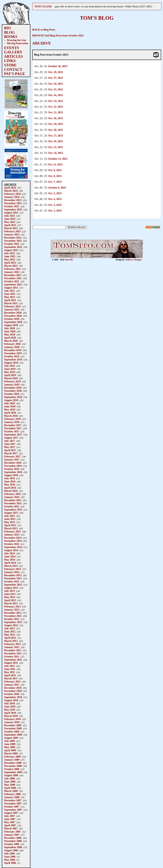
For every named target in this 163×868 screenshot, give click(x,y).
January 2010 (12, 722)
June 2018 (10, 406)
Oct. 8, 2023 (55, 176)
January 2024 (12, 197)
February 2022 (12, 269)
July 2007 (9, 816)
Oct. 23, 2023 (56, 101)
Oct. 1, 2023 (55, 211)
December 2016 (13, 463)
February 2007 (12, 832)
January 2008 (12, 797)
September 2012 (13, 622)
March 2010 (11, 716)
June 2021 (10, 294)
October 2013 (12, 581)
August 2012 (11, 625)
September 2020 (13, 322)
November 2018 (13, 391)
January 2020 (12, 347)
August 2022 (11, 250)
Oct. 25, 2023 (56, 89)
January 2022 (12, 272)
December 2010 (13, 688)
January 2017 (12, 460)
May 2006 (10, 860)
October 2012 (12, 619)
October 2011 (12, 657)
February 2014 (12, 569)
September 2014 (13, 547)
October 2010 (12, 694)
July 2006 (9, 853)
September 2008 (13, 772)
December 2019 (13, 350)
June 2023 (10, 219)
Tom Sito (69, 260)
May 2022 (10, 259)
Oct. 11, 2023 (55, 164)
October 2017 (12, 431)
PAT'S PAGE (15, 74)
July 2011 (9, 666)
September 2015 (13, 510)
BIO (7, 28)
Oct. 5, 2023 (55, 193)
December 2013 (13, 575)
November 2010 (13, 691)
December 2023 (13, 200)
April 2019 (10, 375)
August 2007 (11, 813)
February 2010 (12, 719)
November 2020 (13, 316)
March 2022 (11, 266)
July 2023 (9, 216)
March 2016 (11, 491)
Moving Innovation (17, 43)
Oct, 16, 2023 (56, 141)
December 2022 (13, 238)
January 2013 (12, 610)
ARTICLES (13, 56)
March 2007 (11, 828)
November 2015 (13, 503)
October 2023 (12, 206)
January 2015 (12, 535)
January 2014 (12, 572)
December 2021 (13, 275)
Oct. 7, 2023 (55, 182)
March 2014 (11, 566)
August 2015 (11, 513)
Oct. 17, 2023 (56, 136)
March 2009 (11, 753)
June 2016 (10, 481)
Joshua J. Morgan (133, 260)
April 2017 (10, 450)
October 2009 (12, 732)
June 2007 (10, 819)
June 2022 (10, 256)
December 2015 (13, 500)
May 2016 (10, 485)
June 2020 (10, 331)
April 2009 (10, 750)
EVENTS (12, 48)
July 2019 (9, 366)
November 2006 (13, 841)
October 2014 (12, 544)
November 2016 (13, 466)
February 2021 (12, 306)
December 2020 (13, 313)
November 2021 (13, 278)
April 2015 (10, 525)
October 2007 (12, 807)
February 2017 (12, 456)
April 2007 (10, 825)
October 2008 (12, 769)
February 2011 (12, 682)
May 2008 (10, 785)
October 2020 (12, 319)
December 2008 (13, 763)
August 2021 (11, 288)
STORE (10, 65)
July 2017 (9, 441)
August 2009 (11, 738)
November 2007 (13, 803)
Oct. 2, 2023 (55, 205)
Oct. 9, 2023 (55, 170)
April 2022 (10, 263)
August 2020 (11, 325)
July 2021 (9, 291)
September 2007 (13, 810)
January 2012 (12, 647)
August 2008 (11, 775)
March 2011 (11, 678)
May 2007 (10, 822)
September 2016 (13, 472)
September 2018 (13, 397)
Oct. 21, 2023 (56, 112)
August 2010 (11, 700)
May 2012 (10, 635)
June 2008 (10, 782)
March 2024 (11, 191)
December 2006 (13, 838)
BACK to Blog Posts (44, 30)
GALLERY (13, 52)
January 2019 (12, 385)
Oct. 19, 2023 (56, 124)
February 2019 (12, 381)
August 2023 (11, 213)
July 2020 (9, 328)
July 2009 (9, 741)
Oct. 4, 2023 (55, 199)
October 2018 (12, 394)
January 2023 (12, 234)
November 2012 (13, 616)
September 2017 (13, 435)
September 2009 (13, 735)
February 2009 (12, 757)
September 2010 (13, 697)
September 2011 (13, 660)
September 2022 (13, 247)
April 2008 (10, 788)
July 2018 (9, 403)
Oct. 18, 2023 (56, 130)
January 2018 (12, 422)
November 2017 (13, 428)
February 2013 (12, 606)
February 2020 (12, 344)
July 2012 (9, 628)
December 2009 (13, 725)
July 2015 (9, 516)
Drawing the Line (17, 40)
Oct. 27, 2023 (56, 78)
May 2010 (10, 710)
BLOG (9, 32)
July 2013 (9, 591)
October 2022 (12, 244)
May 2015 (10, 522)
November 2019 (13, 353)
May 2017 (10, 447)
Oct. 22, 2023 (56, 107)
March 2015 (11, 528)
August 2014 (11, 550)
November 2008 (13, 766)
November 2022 (13, 241)
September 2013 (13, 585)
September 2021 (13, 284)
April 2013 (10, 600)
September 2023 (13, 209)
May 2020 (10, 335)
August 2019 (11, 363)
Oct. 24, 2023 (56, 95)
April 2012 (10, 638)
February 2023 (12, 231)
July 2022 (9, 253)
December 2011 (13, 650)
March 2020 (11, 341)
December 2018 (13, 388)
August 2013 (11, 588)
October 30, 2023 (58, 66)
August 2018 (11, 400)
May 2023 (10, 222)
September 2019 (13, 360)
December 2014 (13, 538)
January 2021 (12, 310)
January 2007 (12, 835)
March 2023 (11, 228)
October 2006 (12, 844)
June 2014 (10, 556)
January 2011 (12, 685)
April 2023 (10, 225)
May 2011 (10, 672)
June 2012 (10, 632)
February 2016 (12, 494)
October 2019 (12, 356)
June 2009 (10, 744)
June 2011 (10, 669)
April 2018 (10, 413)
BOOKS (11, 37)
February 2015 (12, 531)
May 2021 (10, 297)
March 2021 (11, 303)
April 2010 (10, 713)
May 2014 (10, 560)
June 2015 (10, 519)
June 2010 (10, 707)
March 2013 (11, 603)
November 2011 (13, 653)
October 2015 (12, 506)
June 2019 (10, 369)
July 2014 (9, 553)
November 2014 (13, 541)
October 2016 (12, 469)
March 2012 (11, 641)
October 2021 (12, 281)
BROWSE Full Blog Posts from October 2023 (58, 35)
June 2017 (10, 444)
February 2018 (12, 419)
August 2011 (11, 663)
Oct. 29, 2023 (56, 72)
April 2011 (10, 675)
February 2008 (12, 794)
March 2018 (11, 416)
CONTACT (13, 70)
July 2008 (9, 778)
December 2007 (13, 800)
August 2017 (11, 438)
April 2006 (10, 863)
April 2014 (10, 563)
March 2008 (11, 791)
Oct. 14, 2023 (56, 153)
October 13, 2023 (58, 159)
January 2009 (12, 760)
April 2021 (10, 300)
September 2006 (13, 847)
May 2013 (10, 597)
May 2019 (10, 372)
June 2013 (10, 594)
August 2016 (11, 475)
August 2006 (11, 850)
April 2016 (10, 488)
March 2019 (11, 378)
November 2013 (13, 578)
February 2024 (12, 194)
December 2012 (13, 613)
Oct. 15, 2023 (56, 147)
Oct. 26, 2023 (56, 84)
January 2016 (12, 497)
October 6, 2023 (57, 188)
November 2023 (13, 203)
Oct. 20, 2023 (56, 118)
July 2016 (9, 478)
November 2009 (13, 728)
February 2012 (12, 644)
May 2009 (10, 747)
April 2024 (10, 188)
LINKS (10, 61)
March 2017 (11, 453)
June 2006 (10, 857)
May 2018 (10, 410)
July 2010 (9, 703)
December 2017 (13, 425)
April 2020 (10, 338)
